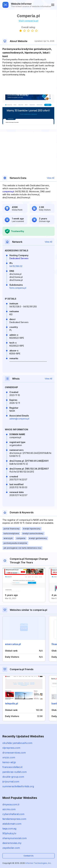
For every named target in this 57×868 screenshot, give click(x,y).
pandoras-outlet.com (15, 772)
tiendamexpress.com (14, 819)
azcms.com (9, 809)
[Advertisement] (28, 85)
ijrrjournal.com (11, 782)
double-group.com (13, 777)
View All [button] (51, 178)
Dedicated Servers (19, 258)
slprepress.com (11, 748)
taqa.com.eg (9, 829)
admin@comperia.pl (19, 419)
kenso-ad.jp (9, 762)
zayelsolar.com (11, 848)
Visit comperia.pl (28, 21)
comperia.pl (8, 191)
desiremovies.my (12, 843)
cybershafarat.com (13, 814)
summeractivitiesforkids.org (18, 786)
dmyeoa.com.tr (11, 804)
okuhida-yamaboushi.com (17, 743)
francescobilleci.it (12, 767)
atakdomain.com (12, 824)
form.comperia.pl (18, 288)
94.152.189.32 (16, 266)
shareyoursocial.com (15, 838)
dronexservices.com (14, 753)
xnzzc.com (9, 757)
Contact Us (28, 856)
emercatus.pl (13, 644)
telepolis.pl (11, 703)
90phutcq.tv (9, 833)
